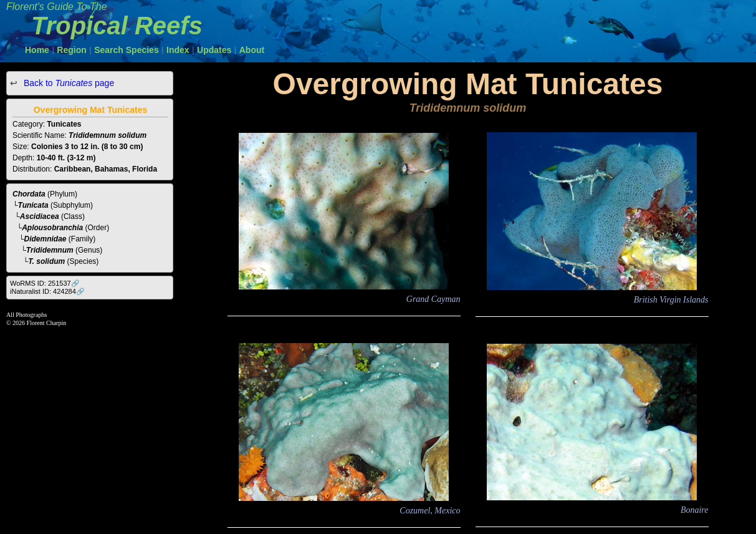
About (252, 50)
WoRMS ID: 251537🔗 (45, 283)
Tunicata (33, 205)
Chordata (29, 194)
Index (178, 50)
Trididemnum (50, 250)
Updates (214, 50)
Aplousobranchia (52, 228)
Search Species (127, 50)
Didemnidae (45, 239)
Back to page (68, 83)
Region (71, 50)
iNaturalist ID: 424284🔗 (47, 291)
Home (37, 50)
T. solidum (46, 261)
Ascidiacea (40, 216)
